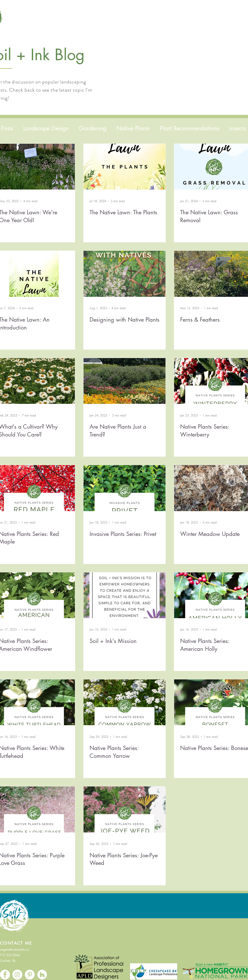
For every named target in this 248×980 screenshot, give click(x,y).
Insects (237, 128)
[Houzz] (42, 975)
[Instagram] (17, 975)
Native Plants (133, 128)
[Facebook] (5, 975)
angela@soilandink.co (15, 950)
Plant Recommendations (189, 128)
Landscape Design (46, 128)
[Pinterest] (30, 975)
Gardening (93, 128)
